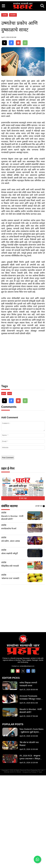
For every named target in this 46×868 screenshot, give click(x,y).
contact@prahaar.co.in (27, 759)
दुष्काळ (4, 486)
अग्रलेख (5, 61)
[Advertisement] (23, 23)
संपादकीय (13, 61)
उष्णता (10, 486)
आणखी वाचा (40, 599)
